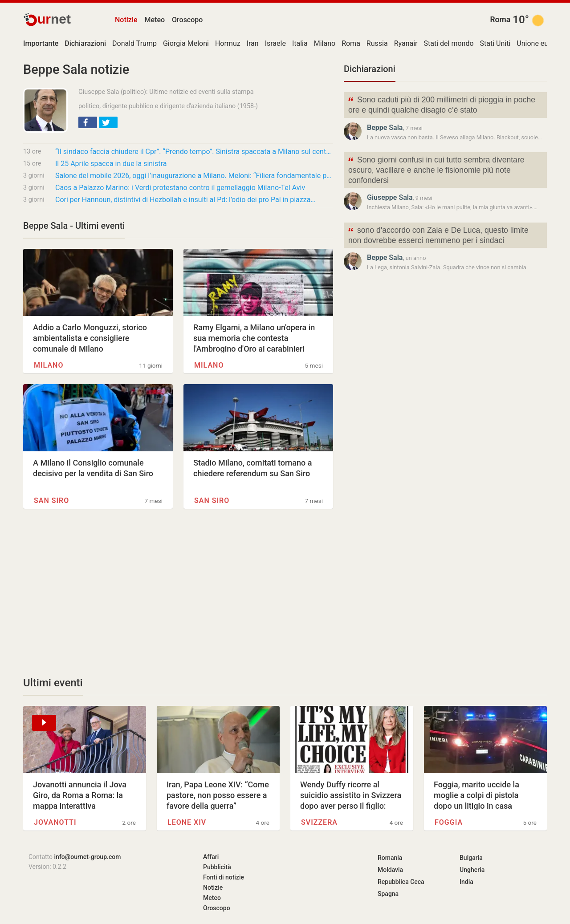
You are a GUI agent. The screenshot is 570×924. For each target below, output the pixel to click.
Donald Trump (134, 43)
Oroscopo (187, 20)
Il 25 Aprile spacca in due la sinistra (111, 164)
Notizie (126, 20)
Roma (500, 20)
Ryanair (406, 43)
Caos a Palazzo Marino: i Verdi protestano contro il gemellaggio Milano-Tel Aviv (180, 188)
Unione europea (541, 43)
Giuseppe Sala (390, 197)
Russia (377, 43)
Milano (325, 43)
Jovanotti (55, 822)
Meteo (155, 20)
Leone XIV (187, 822)
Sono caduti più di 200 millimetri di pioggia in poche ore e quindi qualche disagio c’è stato (441, 104)
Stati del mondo (449, 43)
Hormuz (228, 43)
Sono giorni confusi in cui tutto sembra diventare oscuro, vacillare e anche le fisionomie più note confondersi (436, 169)
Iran (253, 43)
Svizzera (319, 822)
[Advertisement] (178, 592)
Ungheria (472, 870)
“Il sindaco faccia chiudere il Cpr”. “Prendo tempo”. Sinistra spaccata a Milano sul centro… (194, 152)
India (466, 882)
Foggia (449, 822)
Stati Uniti (495, 43)
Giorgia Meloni (186, 43)
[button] (88, 122)
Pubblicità (217, 867)
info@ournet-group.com (88, 857)
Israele (275, 43)
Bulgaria (471, 858)
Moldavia (390, 870)
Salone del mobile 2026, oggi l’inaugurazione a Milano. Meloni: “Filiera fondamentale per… (194, 176)
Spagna (388, 894)
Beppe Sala (385, 128)
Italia (300, 43)
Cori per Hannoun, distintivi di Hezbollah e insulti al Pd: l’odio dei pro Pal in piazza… (185, 200)
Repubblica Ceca (401, 882)
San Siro (51, 500)
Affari (211, 857)
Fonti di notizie (224, 877)
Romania (390, 858)
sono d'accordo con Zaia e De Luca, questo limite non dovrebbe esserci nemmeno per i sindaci (438, 235)
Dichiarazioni (370, 69)
